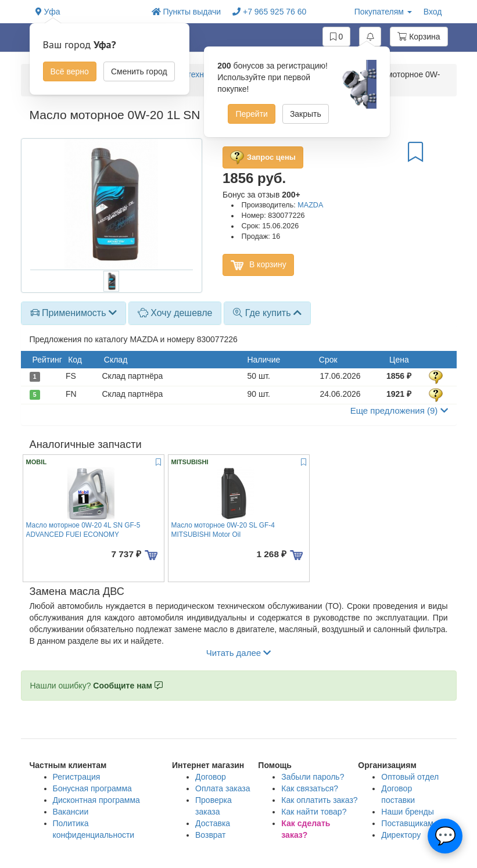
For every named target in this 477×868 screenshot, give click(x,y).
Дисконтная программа (96, 800)
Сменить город (139, 71)
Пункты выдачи (187, 12)
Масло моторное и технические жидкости (194, 74)
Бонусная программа (92, 788)
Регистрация (77, 777)
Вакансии (71, 812)
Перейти (251, 114)
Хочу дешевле (175, 313)
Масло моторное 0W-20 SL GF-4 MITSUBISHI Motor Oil (223, 530)
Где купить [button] (267, 313)
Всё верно (70, 71)
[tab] (73, 313)
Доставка (213, 823)
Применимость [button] (73, 313)
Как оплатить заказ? (319, 800)
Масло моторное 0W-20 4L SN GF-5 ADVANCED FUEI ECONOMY (83, 530)
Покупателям (383, 12)
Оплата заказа (223, 788)
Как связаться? (310, 788)
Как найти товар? (314, 812)
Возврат (211, 835)
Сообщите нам (128, 686)
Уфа (48, 12)
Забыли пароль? (313, 777)
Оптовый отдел (410, 777)
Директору (401, 835)
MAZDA (310, 205)
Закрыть (306, 114)
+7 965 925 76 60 (269, 12)
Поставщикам (407, 823)
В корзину (258, 265)
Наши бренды (407, 812)
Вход (433, 12)
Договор (211, 777)
